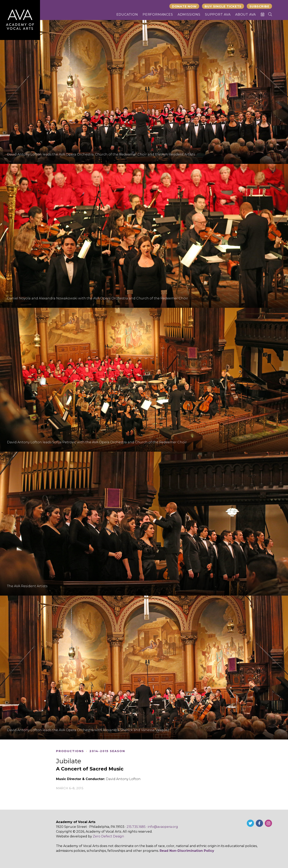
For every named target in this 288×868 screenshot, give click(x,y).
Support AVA (218, 14)
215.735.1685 (136, 827)
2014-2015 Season (107, 751)
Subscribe (259, 6)
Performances (158, 14)
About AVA (245, 14)
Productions (70, 751)
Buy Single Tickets (223, 6)
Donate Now (184, 6)
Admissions (189, 14)
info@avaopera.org (163, 827)
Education (127, 14)
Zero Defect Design (108, 836)
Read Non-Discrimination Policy (187, 851)
